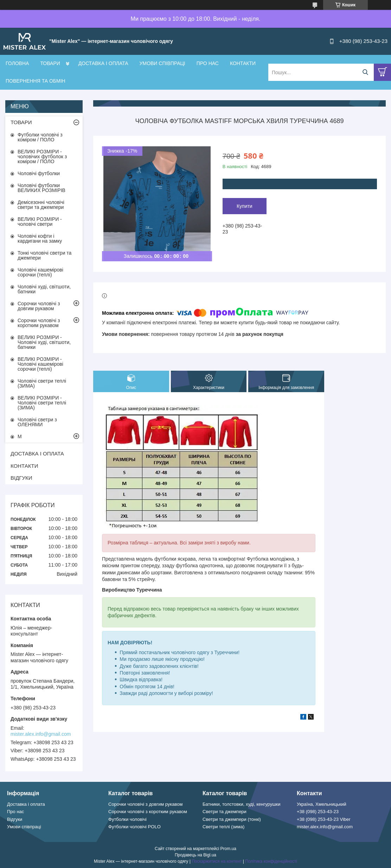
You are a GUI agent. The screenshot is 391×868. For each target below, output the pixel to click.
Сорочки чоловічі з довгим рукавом (39, 306)
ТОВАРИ (50, 63)
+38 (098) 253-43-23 (318, 812)
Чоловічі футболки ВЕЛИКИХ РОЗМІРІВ (41, 188)
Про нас (15, 812)
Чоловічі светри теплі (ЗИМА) (42, 383)
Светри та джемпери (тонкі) (232, 819)
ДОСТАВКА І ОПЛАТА (103, 63)
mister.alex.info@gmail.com (41, 734)
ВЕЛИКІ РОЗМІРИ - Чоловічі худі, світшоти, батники (44, 342)
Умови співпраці (24, 827)
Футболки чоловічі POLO (134, 827)
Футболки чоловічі (127, 819)
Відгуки (15, 819)
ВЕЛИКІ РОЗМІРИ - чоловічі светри (40, 222)
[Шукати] (365, 72)
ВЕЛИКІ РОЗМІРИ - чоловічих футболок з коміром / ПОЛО (42, 157)
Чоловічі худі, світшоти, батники (44, 289)
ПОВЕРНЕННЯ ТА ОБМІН (36, 81)
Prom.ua (228, 849)
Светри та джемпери (225, 812)
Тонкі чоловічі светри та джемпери (44, 255)
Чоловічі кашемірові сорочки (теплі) (40, 272)
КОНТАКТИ (243, 63)
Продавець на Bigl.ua (195, 855)
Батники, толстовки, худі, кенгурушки (242, 804)
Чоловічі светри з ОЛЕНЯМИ (37, 422)
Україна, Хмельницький (322, 804)
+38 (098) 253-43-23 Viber (324, 819)
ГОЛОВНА (17, 63)
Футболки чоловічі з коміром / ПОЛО (40, 137)
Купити (245, 206)
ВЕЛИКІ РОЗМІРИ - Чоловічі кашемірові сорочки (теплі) (40, 364)
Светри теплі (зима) (223, 827)
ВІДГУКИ (21, 478)
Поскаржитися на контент (217, 861)
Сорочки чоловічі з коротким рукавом (39, 323)
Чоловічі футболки (39, 173)
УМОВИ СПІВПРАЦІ (162, 63)
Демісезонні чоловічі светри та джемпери (41, 205)
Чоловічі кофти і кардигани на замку (40, 238)
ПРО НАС (208, 63)
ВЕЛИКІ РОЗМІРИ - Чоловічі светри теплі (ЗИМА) (42, 403)
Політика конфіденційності (271, 861)
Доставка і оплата (26, 804)
